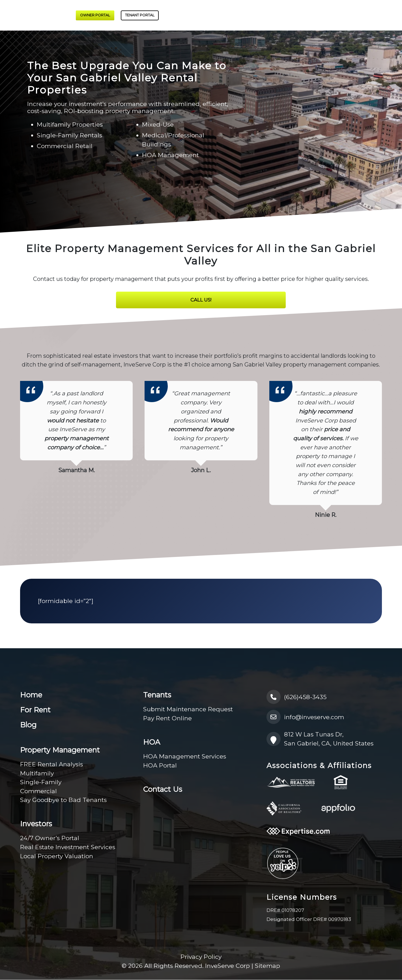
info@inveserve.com (305, 717)
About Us (265, 15)
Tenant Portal (140, 15)
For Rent (294, 15)
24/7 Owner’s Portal (50, 838)
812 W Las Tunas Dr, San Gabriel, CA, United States (320, 739)
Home (31, 695)
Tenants (317, 15)
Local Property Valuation (57, 856)
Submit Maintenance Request (188, 709)
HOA (340, 15)
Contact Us (383, 15)
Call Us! (201, 300)
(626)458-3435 (297, 697)
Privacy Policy (201, 957)
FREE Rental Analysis (51, 765)
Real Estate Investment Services (68, 847)
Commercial (38, 791)
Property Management (195, 15)
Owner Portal (95, 15)
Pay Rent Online (167, 718)
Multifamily (37, 774)
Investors (236, 15)
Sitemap (267, 966)
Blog (361, 15)
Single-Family (41, 782)
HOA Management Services (185, 757)
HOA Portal (160, 766)
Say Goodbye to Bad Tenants (63, 800)
